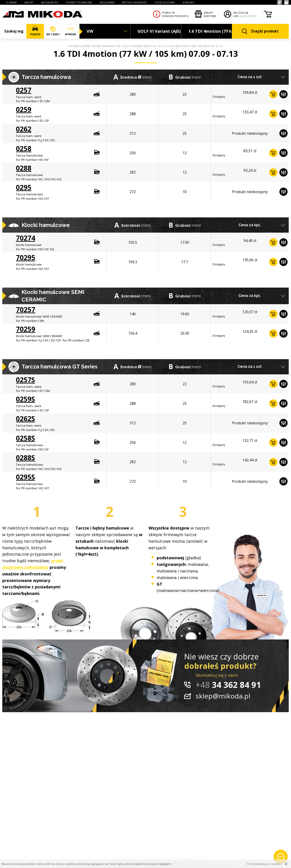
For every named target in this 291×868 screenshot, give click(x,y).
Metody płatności (135, 2)
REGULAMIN (107, 2)
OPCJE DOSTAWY (165, 2)
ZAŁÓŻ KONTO (247, 16)
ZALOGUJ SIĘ (241, 13)
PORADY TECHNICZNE (79, 2)
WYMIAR (71, 31)
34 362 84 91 (228, 685)
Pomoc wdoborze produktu (175, 14)
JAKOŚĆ (29, 2)
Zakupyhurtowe (210, 14)
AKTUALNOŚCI (50, 2)
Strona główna (79, 46)
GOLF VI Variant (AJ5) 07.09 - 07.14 (143, 46)
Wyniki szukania (103, 46)
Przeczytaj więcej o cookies (264, 864)
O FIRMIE (11, 2)
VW (118, 46)
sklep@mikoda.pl (223, 696)
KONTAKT (189, 2)
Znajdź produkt (260, 31)
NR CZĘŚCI (53, 31)
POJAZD (35, 31)
